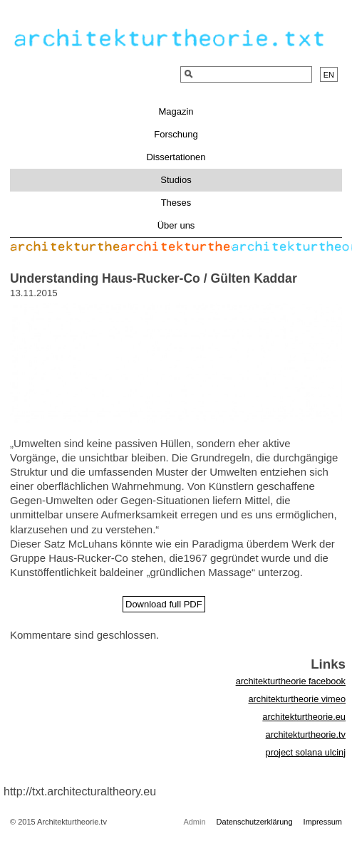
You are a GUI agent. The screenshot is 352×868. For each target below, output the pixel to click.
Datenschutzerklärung (255, 822)
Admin (194, 822)
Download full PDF (164, 604)
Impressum (323, 822)
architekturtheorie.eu (304, 717)
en (329, 75)
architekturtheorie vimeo (297, 699)
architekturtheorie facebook (291, 681)
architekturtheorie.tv (306, 734)
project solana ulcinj (306, 752)
